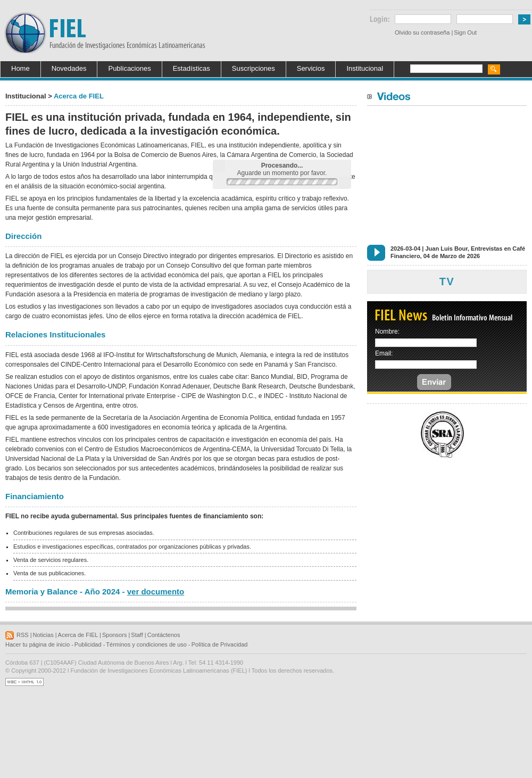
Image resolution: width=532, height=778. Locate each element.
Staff (137, 635)
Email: (384, 353)
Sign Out (465, 32)
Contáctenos (164, 635)
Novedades (69, 68)
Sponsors (114, 635)
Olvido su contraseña (422, 32)
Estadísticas (192, 68)
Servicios (311, 68)
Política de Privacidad (220, 644)
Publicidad (88, 644)
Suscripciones (253, 68)
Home (20, 68)
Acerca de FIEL (78, 635)
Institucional (365, 68)
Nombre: (387, 332)
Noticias (43, 635)
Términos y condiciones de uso (146, 644)
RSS (23, 635)
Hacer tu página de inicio (38, 644)
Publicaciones (129, 68)
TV (447, 282)
